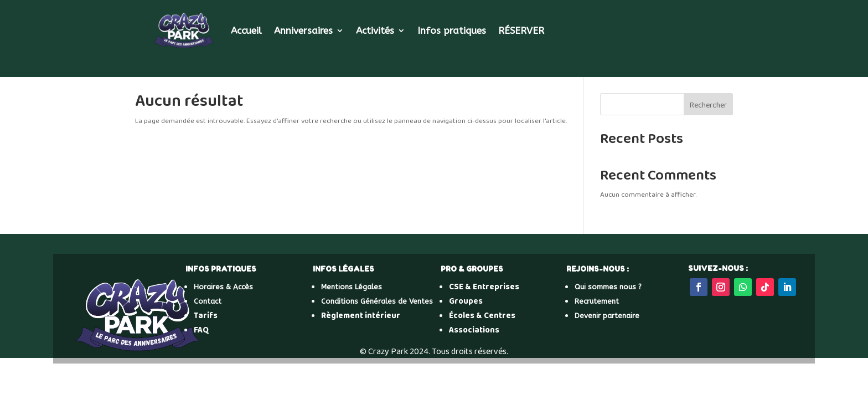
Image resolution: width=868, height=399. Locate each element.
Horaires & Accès (223, 287)
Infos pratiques (452, 30)
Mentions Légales (352, 287)
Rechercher (708, 105)
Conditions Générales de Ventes (377, 301)
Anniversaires (303, 30)
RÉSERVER (521, 30)
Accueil (246, 30)
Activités (375, 30)
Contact (208, 301)
